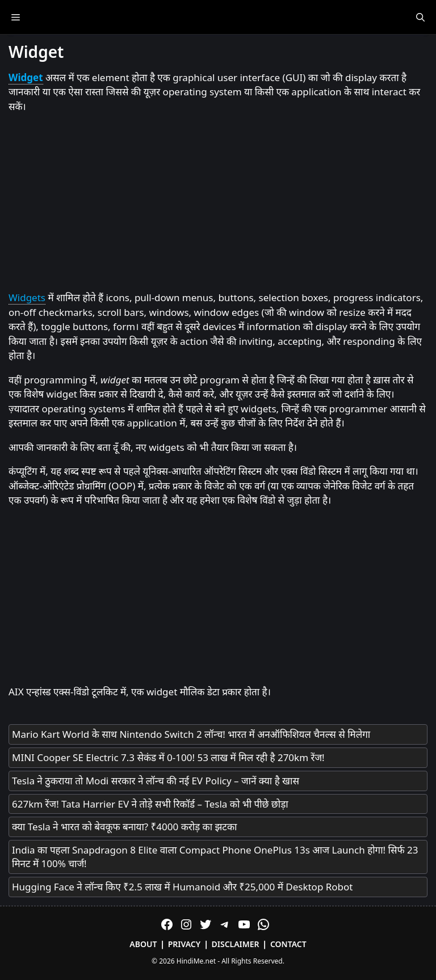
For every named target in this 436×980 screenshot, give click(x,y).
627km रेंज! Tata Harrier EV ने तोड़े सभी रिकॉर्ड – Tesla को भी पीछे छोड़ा (150, 804)
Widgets (27, 297)
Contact (288, 944)
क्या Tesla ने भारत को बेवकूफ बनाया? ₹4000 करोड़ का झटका (124, 827)
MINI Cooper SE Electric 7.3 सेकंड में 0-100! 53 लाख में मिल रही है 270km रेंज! (168, 757)
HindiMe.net (196, 961)
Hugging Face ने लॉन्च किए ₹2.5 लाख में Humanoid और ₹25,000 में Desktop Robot (183, 887)
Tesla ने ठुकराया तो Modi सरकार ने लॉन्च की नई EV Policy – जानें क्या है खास (156, 781)
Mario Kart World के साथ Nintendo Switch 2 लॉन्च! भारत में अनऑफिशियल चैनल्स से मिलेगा (191, 734)
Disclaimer (236, 944)
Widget (26, 77)
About (143, 944)
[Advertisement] (218, 202)
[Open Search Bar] (420, 17)
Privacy (185, 944)
